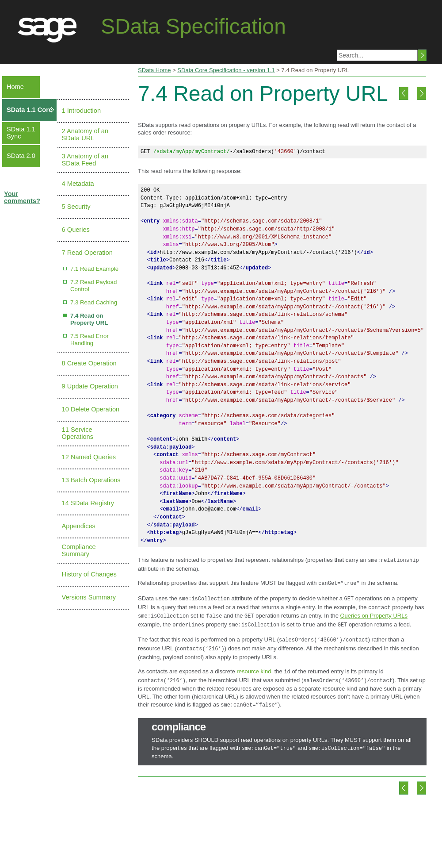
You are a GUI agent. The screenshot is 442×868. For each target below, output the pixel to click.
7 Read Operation (87, 253)
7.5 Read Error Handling (90, 340)
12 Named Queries (89, 457)
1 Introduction (81, 111)
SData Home (154, 70)
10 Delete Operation (91, 409)
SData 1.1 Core (29, 110)
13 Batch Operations (91, 480)
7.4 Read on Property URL (89, 319)
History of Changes (89, 574)
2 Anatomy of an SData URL (85, 134)
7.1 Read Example (94, 269)
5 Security (76, 207)
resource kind (254, 664)
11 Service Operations (78, 433)
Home (15, 87)
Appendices (79, 526)
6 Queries (76, 230)
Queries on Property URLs (373, 612)
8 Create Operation (89, 363)
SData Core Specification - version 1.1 (226, 70)
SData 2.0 (21, 156)
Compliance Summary (79, 550)
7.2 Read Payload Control (93, 286)
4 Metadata (78, 184)
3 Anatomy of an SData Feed (85, 160)
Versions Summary (89, 597)
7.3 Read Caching (94, 302)
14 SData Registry (88, 503)
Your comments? (22, 197)
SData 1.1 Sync (21, 133)
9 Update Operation (90, 386)
